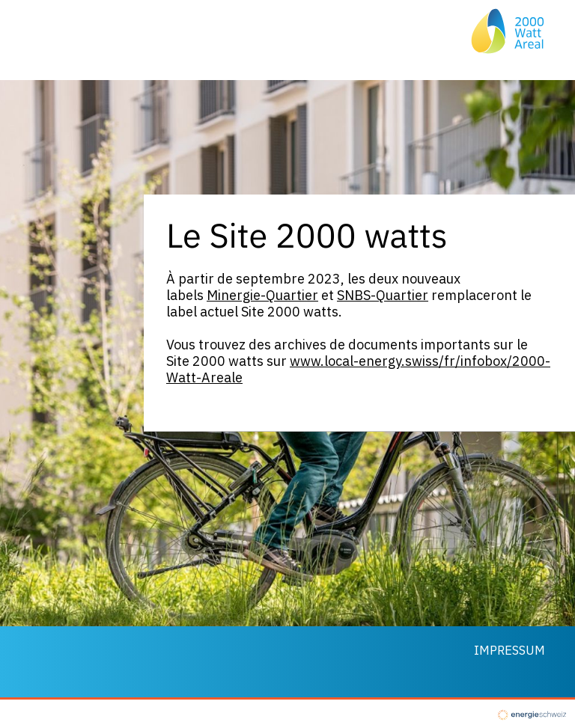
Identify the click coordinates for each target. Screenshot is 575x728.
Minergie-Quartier (262, 295)
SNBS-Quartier (383, 295)
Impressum (509, 650)
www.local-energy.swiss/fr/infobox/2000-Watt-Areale (358, 369)
